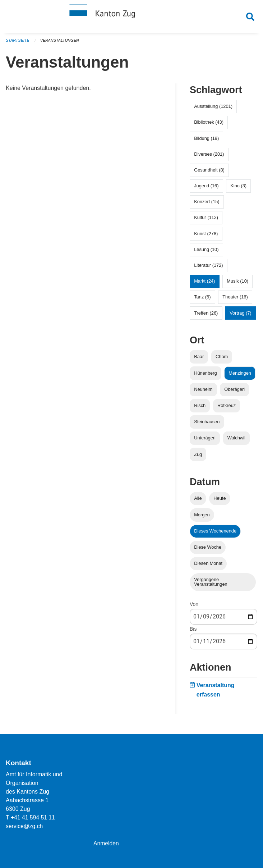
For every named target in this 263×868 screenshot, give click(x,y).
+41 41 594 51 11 (33, 817)
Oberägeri (234, 392)
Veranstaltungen (60, 43)
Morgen (202, 517)
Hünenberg (205, 376)
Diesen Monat (208, 566)
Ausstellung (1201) (213, 109)
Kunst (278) (206, 236)
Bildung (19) (206, 141)
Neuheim (203, 392)
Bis (193, 632)
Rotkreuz (227, 408)
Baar (199, 359)
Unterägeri (205, 441)
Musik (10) (237, 284)
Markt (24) (204, 284)
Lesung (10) (206, 252)
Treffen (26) (206, 316)
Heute (220, 501)
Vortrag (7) (240, 316)
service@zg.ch (25, 826)
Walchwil (236, 441)
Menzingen (240, 376)
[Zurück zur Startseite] (131, 17)
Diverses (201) (209, 157)
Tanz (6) (202, 300)
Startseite (18, 43)
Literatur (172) (208, 268)
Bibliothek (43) (209, 125)
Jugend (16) (206, 189)
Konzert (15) (207, 204)
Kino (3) (238, 189)
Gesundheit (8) (209, 173)
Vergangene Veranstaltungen (211, 585)
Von (194, 607)
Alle (198, 501)
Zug (198, 457)
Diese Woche (208, 550)
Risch (200, 408)
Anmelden (106, 843)
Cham (222, 359)
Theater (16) (235, 300)
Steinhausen (207, 424)
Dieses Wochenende (215, 534)
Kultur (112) (206, 220)
